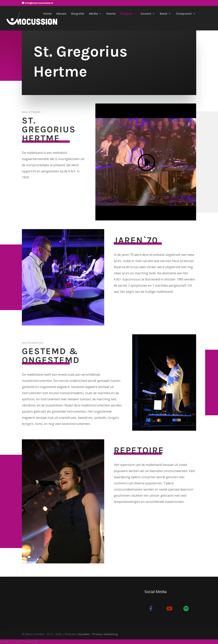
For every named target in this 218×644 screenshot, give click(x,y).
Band (163, 14)
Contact (49, 23)
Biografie (78, 14)
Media (93, 14)
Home (47, 14)
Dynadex (84, 634)
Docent (146, 14)
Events (111, 14)
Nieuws (61, 14)
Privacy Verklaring (105, 634)
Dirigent (126, 14)
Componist (184, 14)
